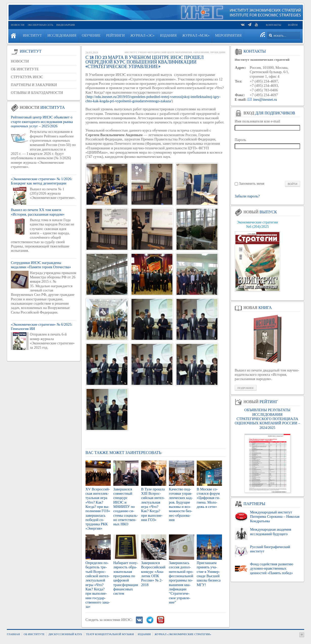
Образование (201, 52)
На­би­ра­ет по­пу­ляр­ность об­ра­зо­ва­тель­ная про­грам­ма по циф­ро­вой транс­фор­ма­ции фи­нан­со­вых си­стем (126, 578)
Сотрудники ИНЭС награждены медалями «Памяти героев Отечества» (41, 265)
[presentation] (268, 165)
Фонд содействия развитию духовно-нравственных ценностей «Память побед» (272, 568)
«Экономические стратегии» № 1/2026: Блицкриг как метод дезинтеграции (42, 181)
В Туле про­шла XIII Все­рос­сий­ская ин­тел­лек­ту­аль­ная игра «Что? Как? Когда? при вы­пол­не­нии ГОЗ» (153, 504)
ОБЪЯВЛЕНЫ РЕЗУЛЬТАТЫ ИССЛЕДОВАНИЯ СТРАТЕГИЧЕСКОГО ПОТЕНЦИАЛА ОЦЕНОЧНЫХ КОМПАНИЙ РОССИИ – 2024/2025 (267, 419)
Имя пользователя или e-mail (257, 121)
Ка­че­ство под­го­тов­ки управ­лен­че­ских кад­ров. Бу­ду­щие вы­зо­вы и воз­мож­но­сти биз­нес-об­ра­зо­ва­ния (181, 504)
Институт (131, 52)
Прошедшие (218, 52)
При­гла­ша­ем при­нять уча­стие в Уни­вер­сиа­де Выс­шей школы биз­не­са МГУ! (209, 574)
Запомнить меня (252, 183)
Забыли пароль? (247, 196)
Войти (293, 25)
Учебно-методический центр (156, 52)
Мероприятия (184, 52)
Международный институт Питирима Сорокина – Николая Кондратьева (275, 517)
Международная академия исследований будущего (271, 532)
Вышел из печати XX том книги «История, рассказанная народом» (38, 212)
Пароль (240, 140)
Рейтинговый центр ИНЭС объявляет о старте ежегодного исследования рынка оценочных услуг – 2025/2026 (42, 122)
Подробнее (246, 388)
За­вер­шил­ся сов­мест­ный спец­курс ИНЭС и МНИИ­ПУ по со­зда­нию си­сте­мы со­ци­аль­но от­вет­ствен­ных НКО (126, 507)
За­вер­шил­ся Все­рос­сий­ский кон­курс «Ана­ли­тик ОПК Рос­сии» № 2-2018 (153, 574)
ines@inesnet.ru (265, 99)
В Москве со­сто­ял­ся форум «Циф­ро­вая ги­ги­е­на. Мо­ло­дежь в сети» (208, 498)
